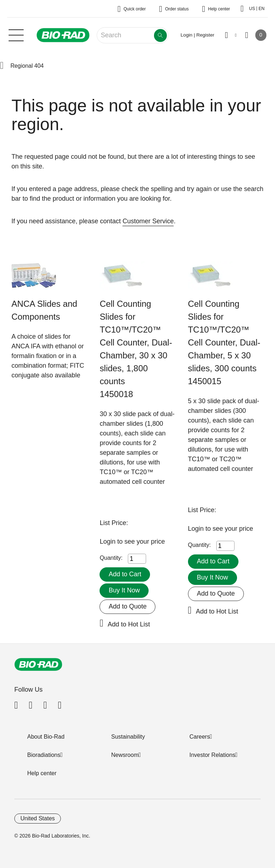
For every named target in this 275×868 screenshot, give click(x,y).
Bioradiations (44, 755)
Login (108, 542)
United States (38, 818)
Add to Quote (127, 606)
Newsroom (125, 755)
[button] (2, 66)
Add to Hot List (129, 624)
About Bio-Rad (46, 737)
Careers (200, 737)
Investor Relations (212, 755)
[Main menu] (16, 34)
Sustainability (128, 737)
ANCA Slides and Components (44, 310)
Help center (42, 773)
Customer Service (148, 221)
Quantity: (111, 558)
